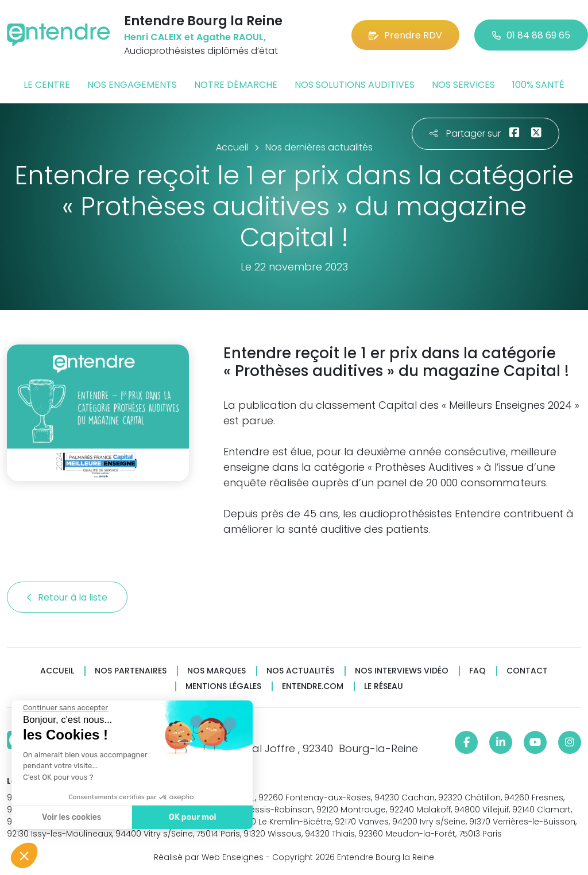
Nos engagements (132, 85)
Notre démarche (236, 85)
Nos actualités (300, 671)
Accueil (57, 671)
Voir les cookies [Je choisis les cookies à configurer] (69, 817)
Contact (527, 671)
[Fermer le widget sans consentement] (63, 708)
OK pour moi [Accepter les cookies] (189, 817)
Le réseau (384, 686)
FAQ (477, 671)
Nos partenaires (131, 671)
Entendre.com (313, 686)
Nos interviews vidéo (402, 671)
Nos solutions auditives (355, 85)
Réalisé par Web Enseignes (209, 857)
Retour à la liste (67, 597)
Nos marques (216, 671)
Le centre (47, 85)
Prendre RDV (405, 35)
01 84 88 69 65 (531, 35)
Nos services (463, 85)
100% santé (538, 85)
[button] (24, 855)
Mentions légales (223, 686)
